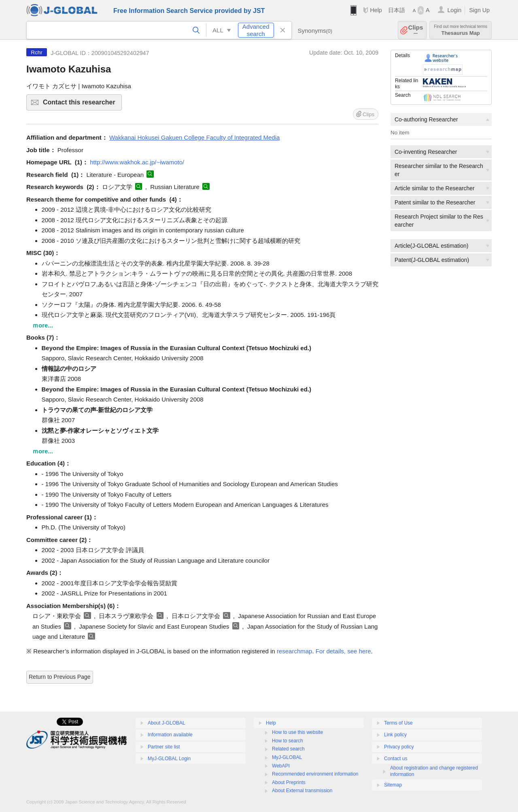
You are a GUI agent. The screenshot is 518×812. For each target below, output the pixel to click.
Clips (416, 30)
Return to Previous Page (60, 677)
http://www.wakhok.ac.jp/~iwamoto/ (137, 162)
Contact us (396, 759)
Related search (288, 749)
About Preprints (289, 782)
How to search (288, 741)
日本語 (397, 10)
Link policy (395, 735)
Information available (170, 735)
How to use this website (297, 732)
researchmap (295, 651)
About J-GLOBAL (167, 723)
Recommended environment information (315, 774)
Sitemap (393, 785)
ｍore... (43, 325)
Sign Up (479, 10)
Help (376, 10)
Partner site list (164, 747)
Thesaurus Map (461, 30)
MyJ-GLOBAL (287, 757)
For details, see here (343, 651)
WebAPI (281, 766)
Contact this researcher (81, 105)
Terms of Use (398, 723)
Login (454, 10)
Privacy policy (399, 747)
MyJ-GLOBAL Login (169, 759)
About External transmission (302, 791)
